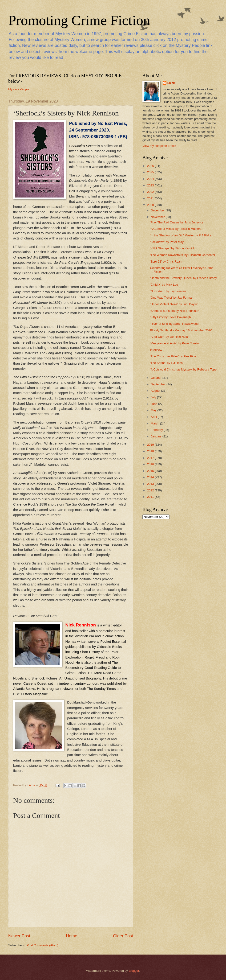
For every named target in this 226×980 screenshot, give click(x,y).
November (158, 217)
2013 (151, 484)
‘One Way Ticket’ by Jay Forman (172, 298)
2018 (151, 451)
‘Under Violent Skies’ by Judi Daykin (174, 304)
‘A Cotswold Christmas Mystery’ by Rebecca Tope (183, 369)
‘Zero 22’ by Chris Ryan (166, 261)
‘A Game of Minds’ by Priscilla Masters (176, 229)
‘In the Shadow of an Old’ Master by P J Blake (181, 235)
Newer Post (19, 936)
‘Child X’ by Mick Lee (164, 285)
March (155, 423)
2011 (151, 497)
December (158, 210)
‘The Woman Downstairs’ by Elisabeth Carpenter (183, 255)
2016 (151, 464)
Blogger (134, 971)
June (154, 404)
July (154, 397)
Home (72, 936)
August (156, 391)
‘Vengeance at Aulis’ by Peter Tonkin (174, 343)
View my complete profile (159, 146)
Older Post (123, 936)
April (154, 417)
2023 (151, 185)
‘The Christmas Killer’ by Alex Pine (173, 356)
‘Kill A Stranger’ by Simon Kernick (172, 248)
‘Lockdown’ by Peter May (167, 242)
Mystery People (19, 89)
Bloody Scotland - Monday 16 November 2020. (181, 330)
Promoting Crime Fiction (79, 20)
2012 (151, 490)
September (159, 384)
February (157, 430)
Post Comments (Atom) (43, 945)
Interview (156, 350)
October (156, 378)
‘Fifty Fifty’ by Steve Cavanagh (170, 317)
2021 (151, 198)
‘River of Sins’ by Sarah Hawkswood (174, 324)
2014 (151, 477)
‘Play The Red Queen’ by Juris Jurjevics (177, 222)
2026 (151, 166)
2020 (151, 205)
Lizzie (172, 83)
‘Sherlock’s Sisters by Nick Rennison (175, 311)
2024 (151, 179)
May (154, 410)
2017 (151, 458)
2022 (151, 192)
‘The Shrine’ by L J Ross (166, 363)
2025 (151, 172)
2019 (151, 445)
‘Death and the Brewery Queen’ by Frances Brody (183, 278)
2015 (151, 471)
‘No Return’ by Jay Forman (168, 291)
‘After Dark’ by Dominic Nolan (170, 337)
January (156, 436)
